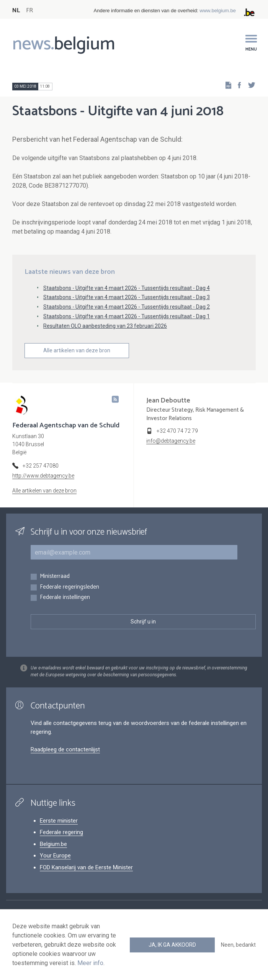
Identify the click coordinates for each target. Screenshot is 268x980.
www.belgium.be (218, 11)
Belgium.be (53, 844)
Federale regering (61, 832)
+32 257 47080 (41, 466)
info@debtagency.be (171, 441)
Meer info (90, 963)
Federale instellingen (65, 598)
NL (16, 11)
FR (29, 11)
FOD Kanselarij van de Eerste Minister (86, 867)
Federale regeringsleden (69, 587)
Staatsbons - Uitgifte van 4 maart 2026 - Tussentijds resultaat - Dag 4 (127, 288)
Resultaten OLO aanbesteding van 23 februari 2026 (105, 326)
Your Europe (55, 856)
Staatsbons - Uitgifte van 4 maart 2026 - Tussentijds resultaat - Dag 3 (127, 297)
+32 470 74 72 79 (177, 431)
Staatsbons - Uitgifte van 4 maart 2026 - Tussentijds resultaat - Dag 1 (127, 316)
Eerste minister (59, 821)
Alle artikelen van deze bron (77, 350)
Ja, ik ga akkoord (172, 945)
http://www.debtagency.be (43, 476)
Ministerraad (55, 577)
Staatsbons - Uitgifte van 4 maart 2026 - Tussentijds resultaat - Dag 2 (127, 307)
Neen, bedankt (238, 945)
